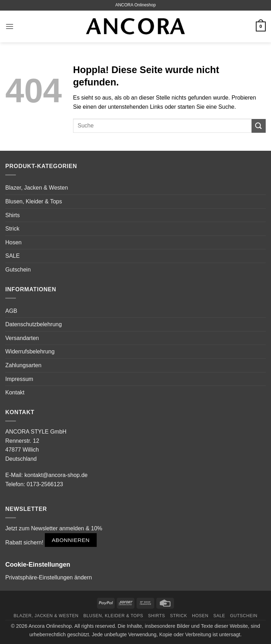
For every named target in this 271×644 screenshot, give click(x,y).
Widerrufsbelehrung (30, 351)
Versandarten (22, 338)
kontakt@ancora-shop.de (56, 475)
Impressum (19, 379)
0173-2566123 (45, 484)
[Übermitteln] (259, 126)
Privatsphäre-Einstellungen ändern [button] (49, 577)
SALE (13, 256)
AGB (11, 311)
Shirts (13, 215)
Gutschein (18, 270)
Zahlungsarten (23, 365)
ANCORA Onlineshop (136, 5)
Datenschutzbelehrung (34, 324)
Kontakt (15, 392)
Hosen (13, 242)
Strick (12, 229)
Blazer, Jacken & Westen (37, 188)
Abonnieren (71, 540)
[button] (10, 26)
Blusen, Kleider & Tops (34, 201)
